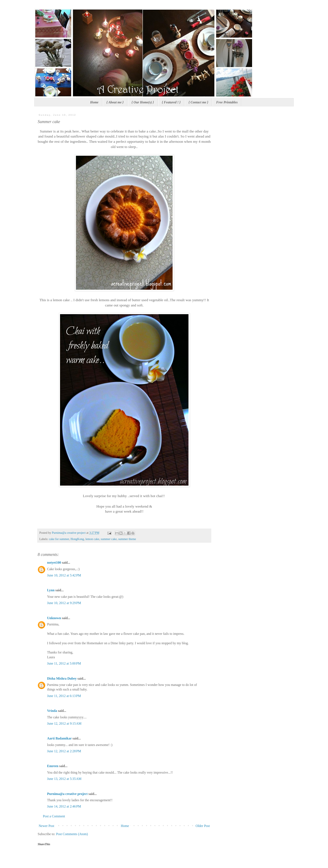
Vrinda (52, 711)
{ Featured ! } (171, 102)
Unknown (54, 618)
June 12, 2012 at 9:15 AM (64, 723)
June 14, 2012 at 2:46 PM (64, 806)
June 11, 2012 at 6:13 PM (64, 696)
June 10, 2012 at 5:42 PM (64, 575)
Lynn (51, 590)
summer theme (127, 539)
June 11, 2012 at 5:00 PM (64, 663)
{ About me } (115, 102)
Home (94, 102)
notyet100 (54, 563)
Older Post (203, 826)
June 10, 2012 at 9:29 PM (64, 603)
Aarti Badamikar (59, 738)
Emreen (53, 766)
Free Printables (227, 102)
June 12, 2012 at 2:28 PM (64, 751)
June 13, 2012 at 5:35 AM (64, 779)
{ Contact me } (198, 102)
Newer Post (46, 826)
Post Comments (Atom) (72, 834)
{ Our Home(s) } (143, 102)
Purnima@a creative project (67, 794)
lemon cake (92, 539)
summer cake (109, 539)
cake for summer (59, 539)
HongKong (77, 539)
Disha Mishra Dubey (62, 678)
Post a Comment (54, 816)
